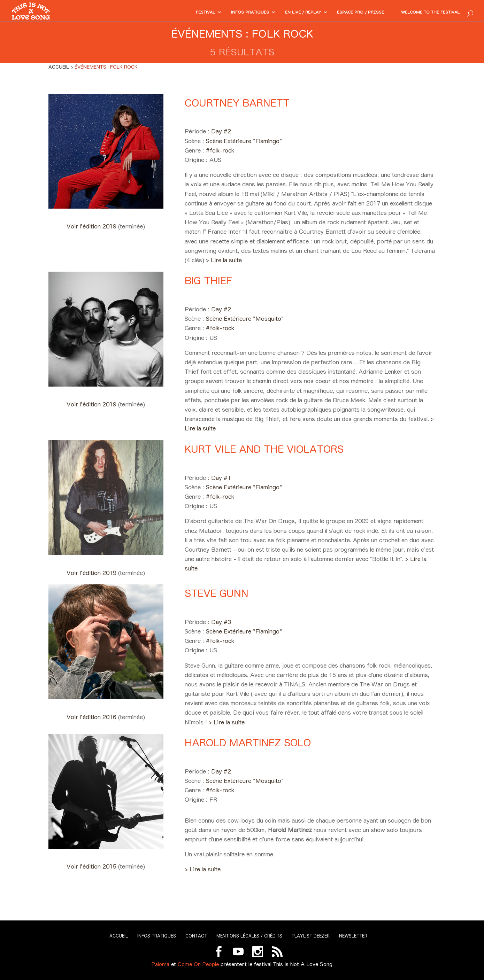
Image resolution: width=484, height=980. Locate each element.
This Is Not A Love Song (303, 964)
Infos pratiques (222, 13)
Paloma (160, 964)
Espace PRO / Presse (346, 13)
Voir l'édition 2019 (92, 226)
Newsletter (353, 936)
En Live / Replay (281, 13)
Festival (173, 13)
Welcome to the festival (425, 13)
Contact (196, 936)
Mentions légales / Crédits (249, 936)
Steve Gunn (217, 593)
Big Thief (208, 281)
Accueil (119, 936)
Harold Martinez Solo (248, 743)
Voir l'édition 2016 (92, 717)
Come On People (198, 964)
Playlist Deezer (311, 936)
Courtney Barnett (237, 103)
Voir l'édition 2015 (92, 866)
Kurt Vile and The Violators (264, 449)
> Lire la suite (224, 260)
